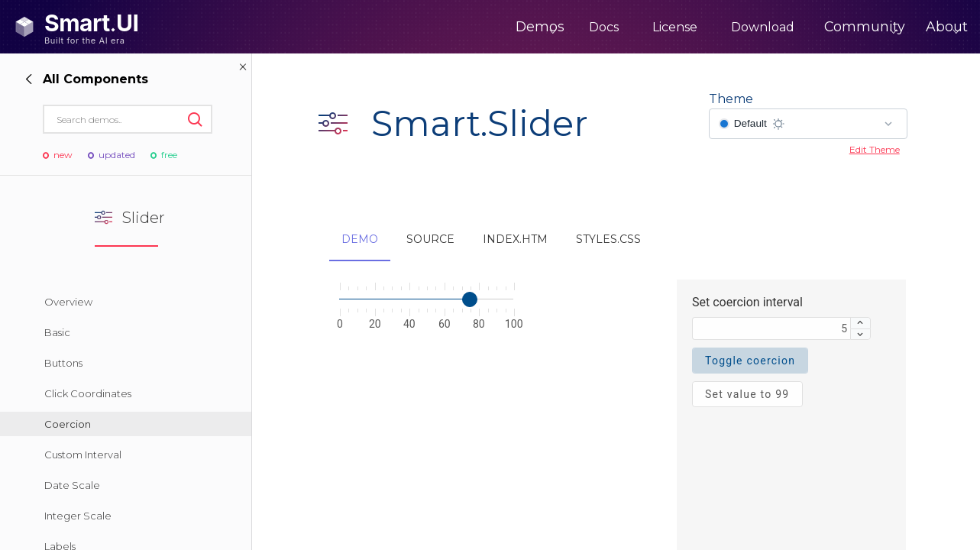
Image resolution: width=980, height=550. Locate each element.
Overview (68, 302)
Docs (550, 27)
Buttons (63, 363)
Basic (57, 332)
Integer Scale (78, 516)
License (621, 27)
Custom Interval (83, 455)
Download (709, 27)
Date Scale (72, 485)
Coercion (68, 424)
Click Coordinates (88, 393)
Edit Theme (875, 149)
